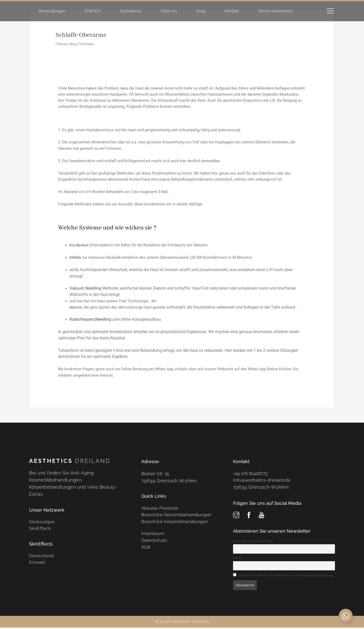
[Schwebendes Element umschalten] (346, 616)
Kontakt (232, 11)
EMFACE (93, 11)
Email (237, 559)
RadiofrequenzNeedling (90, 319)
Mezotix (76, 307)
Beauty (63, 44)
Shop (201, 11)
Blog (74, 44)
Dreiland (70, 461)
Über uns (169, 11)
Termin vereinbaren (275, 11)
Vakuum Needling (85, 288)
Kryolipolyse (80, 245)
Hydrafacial (131, 11)
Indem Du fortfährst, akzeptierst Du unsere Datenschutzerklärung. (284, 577)
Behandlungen (52, 11)
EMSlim (76, 257)
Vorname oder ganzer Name (253, 542)
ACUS (74, 270)
